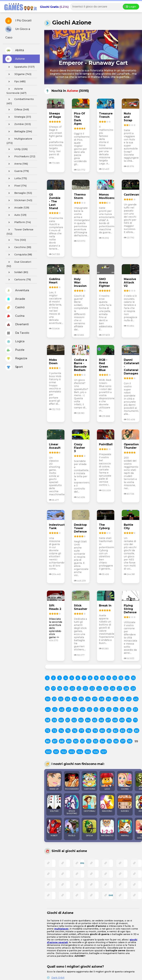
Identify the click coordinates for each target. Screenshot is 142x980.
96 (116, 741)
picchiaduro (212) (21, 157)
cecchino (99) (19, 247)
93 (96, 741)
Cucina (15, 316)
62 (74, 720)
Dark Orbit (58, 978)
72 (48, 731)
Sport (14, 367)
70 (129, 720)
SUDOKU (125, 804)
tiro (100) (16, 240)
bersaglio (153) (19, 193)
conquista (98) (19, 255)
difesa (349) (18, 110)
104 (80, 752)
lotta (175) (17, 179)
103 (72, 752)
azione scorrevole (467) (16, 90)
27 (119, 689)
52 (102, 710)
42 (129, 699)
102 (64, 752)
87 (55, 741)
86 (48, 741)
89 (69, 741)
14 (127, 678)
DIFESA (89, 828)
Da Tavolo (17, 333)
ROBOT (54, 828)
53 (109, 710)
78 (88, 731)
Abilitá (15, 50)
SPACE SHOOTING (72, 805)
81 (109, 731)
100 (48, 752)
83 (123, 731)
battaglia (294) (19, 132)
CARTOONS (89, 782)
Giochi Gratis (49, 7)
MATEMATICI (107, 828)
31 (54, 699)
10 (102, 678)
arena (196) (17, 164)
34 (74, 699)
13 (121, 678)
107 (104, 752)
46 (62, 710)
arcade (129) (18, 208)
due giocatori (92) (19, 264)
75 (68, 731)
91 (82, 741)
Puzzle (15, 350)
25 (106, 689)
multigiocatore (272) (19, 140)
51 (96, 710)
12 (115, 678)
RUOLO (72, 828)
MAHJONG (107, 804)
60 (61, 720)
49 (83, 710)
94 (102, 741)
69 (122, 720)
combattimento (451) (20, 101)
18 (60, 689)
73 (54, 731)
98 (130, 741)
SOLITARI (54, 804)
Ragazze (16, 359)
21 (79, 689)
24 (99, 689)
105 (88, 752)
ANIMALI (125, 828)
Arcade (15, 299)
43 (136, 699)
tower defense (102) (20, 231)
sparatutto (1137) (20, 67)
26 (113, 689)
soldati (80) (17, 272)
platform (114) (19, 222)
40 (115, 699)
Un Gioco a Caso (18, 33)
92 (89, 741)
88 (62, 741)
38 (102, 699)
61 (68, 720)
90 (76, 741)
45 (55, 710)
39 (108, 699)
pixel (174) (16, 186)
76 (75, 731)
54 (116, 710)
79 (95, 731)
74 (61, 731)
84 (130, 731)
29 (133, 689)
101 (56, 752)
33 (68, 699)
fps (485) (16, 82)
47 (69, 710)
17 (53, 689)
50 (89, 710)
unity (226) (17, 149)
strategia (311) (19, 117)
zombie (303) (19, 124)
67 (108, 720)
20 (72, 689)
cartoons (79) (19, 280)
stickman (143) (19, 200)
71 (135, 720)
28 (126, 689)
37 (95, 699)
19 (66, 689)
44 (48, 710)
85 (137, 731)
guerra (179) (18, 171)
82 (116, 731)
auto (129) (16, 215)
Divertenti (17, 325)
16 (47, 689)
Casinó (15, 308)
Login (131, 7)
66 (101, 720)
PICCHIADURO (72, 782)
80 (102, 731)
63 (81, 720)
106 (96, 752)
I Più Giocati (18, 21)
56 (129, 710)
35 (81, 699)
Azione (15, 59)
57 (135, 710)
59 (54, 720)
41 (122, 699)
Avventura (17, 291)
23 (92, 689)
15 (133, 678)
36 (88, 699)
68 (115, 720)
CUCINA (125, 782)
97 (123, 741)
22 (85, 689)
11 (109, 678)
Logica (15, 342)
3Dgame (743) (19, 74)
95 (109, 741)
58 (48, 720)
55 (122, 710)
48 (76, 710)
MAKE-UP (54, 782)
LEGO (107, 782)
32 (61, 699)
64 (88, 720)
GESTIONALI (89, 804)
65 (95, 720)
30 (48, 699)
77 (81, 731)
